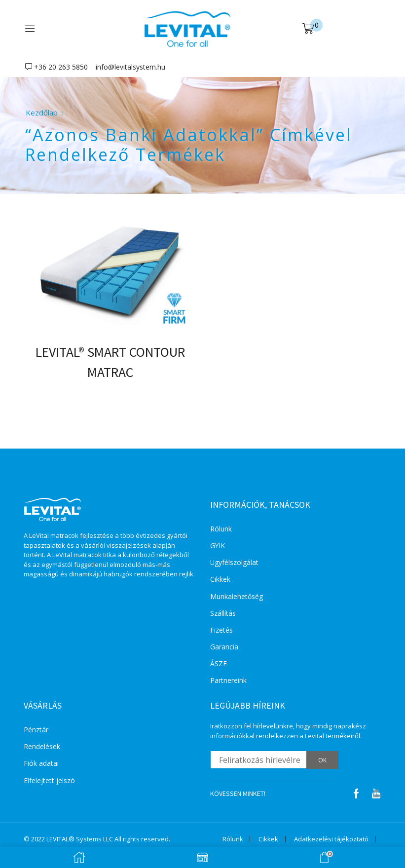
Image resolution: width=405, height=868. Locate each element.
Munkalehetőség (237, 597)
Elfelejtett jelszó (49, 782)
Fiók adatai (41, 765)
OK (322, 761)
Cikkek (220, 580)
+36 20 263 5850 (61, 67)
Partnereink (228, 682)
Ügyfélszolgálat (235, 563)
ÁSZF (219, 665)
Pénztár (36, 731)
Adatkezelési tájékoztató (331, 841)
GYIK (218, 546)
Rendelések (42, 748)
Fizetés (221, 631)
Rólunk (221, 529)
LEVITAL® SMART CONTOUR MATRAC (110, 363)
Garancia (224, 648)
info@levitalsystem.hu (130, 67)
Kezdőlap (42, 113)
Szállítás (223, 614)
